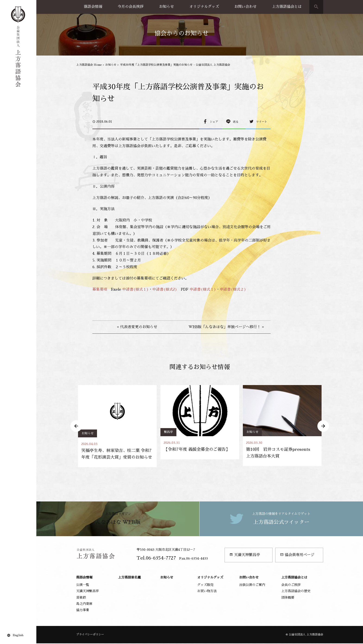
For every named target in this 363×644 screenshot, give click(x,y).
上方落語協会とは (287, 7)
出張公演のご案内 (252, 585)
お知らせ (166, 7)
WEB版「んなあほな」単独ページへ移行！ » (226, 327)
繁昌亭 (168, 432)
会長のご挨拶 (291, 585)
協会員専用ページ (297, 555)
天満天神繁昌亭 (245, 555)
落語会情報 (93, 7)
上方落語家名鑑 (129, 578)
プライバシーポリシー (90, 635)
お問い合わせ (245, 7)
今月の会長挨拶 (131, 7)
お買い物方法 (207, 592)
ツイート (262, 122)
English (18, 635)
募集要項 (100, 289)
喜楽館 (81, 598)
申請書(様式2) (165, 289)
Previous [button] (76, 426)
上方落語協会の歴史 (296, 592)
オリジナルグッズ (204, 7)
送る (236, 122)
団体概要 (288, 598)
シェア (214, 122)
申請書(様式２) (233, 289)
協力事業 (83, 611)
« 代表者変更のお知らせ (137, 327)
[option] (117, 426)
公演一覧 (83, 585)
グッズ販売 (205, 585)
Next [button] (323, 426)
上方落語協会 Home (89, 65)
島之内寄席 (84, 604)
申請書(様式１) (135, 289)
